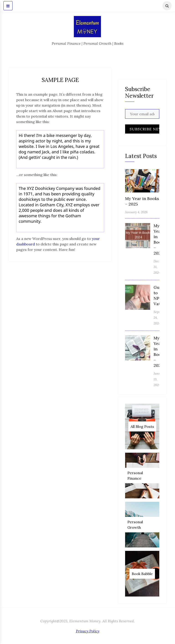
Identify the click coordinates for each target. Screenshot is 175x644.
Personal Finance (135, 476)
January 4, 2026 (136, 212)
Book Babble (142, 574)
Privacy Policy (88, 631)
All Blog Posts (142, 426)
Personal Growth (135, 525)
